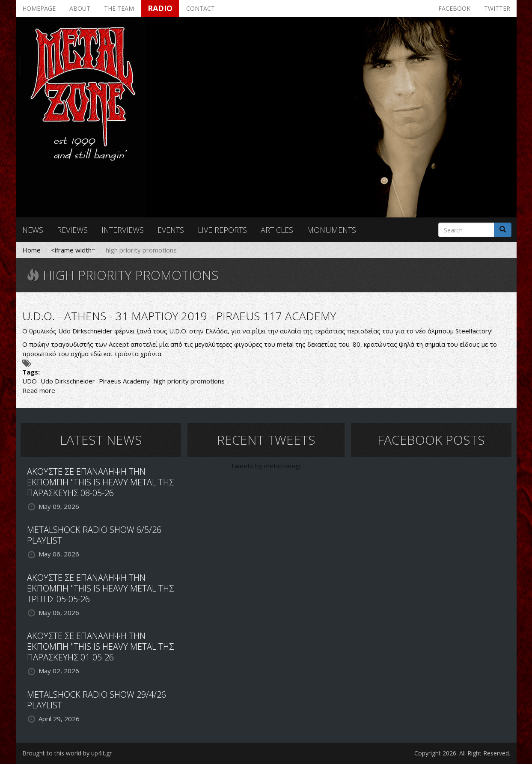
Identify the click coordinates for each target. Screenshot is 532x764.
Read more (39, 390)
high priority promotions (189, 381)
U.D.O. (178, 331)
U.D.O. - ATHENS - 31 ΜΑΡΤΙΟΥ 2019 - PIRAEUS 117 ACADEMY (179, 316)
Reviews (72, 230)
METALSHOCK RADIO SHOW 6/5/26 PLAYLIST (94, 535)
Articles (277, 230)
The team (119, 8)
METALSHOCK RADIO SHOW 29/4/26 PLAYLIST (97, 700)
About (80, 8)
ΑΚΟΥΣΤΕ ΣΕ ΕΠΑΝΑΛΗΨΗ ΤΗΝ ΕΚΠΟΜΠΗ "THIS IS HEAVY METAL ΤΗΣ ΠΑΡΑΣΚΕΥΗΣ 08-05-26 (100, 482)
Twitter (497, 8)
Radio (160, 8)
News (33, 230)
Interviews (123, 230)
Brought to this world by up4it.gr (67, 753)
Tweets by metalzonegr (266, 466)
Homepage (39, 8)
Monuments (331, 230)
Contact (201, 8)
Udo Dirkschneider (68, 381)
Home (31, 250)
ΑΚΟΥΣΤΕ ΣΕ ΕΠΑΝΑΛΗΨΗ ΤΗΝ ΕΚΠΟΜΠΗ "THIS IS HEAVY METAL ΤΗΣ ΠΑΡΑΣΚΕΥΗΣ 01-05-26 (100, 647)
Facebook (454, 8)
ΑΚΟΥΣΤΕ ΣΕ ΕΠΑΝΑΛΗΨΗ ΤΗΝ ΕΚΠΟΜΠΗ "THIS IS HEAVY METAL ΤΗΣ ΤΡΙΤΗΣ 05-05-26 (100, 588)
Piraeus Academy (124, 381)
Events (171, 230)
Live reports (222, 230)
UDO (30, 381)
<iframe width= (73, 250)
